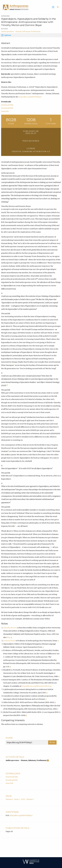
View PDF (5, 111)
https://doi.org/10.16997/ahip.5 (30, 97)
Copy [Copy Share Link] (52, 742)
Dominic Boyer (9, 641)
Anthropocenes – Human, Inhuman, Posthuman (21, 31)
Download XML (7, 105)
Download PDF (7, 108)
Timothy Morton (10, 628)
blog (9, 637)
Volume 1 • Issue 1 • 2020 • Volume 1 (20, 799)
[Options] (2, 35)
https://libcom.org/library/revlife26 (36, 686)
